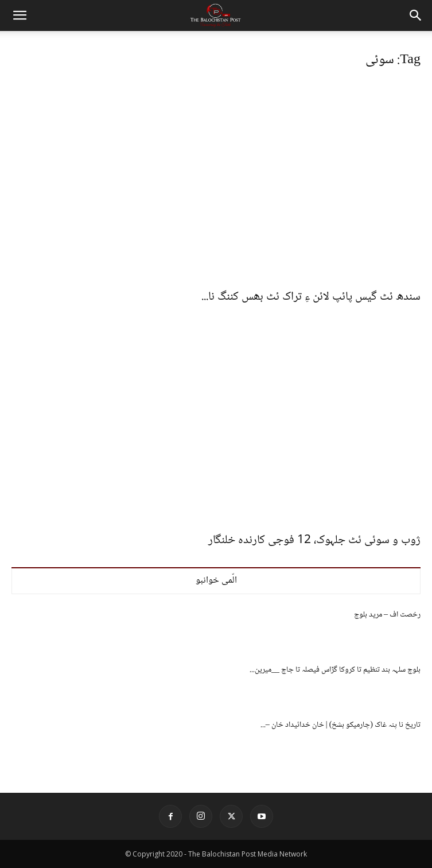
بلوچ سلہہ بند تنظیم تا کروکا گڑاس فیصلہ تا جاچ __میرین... (335, 670)
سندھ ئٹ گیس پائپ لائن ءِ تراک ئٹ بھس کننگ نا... (311, 297)
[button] (20, 15)
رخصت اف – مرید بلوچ (387, 615)
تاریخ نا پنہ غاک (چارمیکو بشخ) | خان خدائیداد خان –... (340, 725)
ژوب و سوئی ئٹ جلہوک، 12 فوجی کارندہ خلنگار (314, 540)
